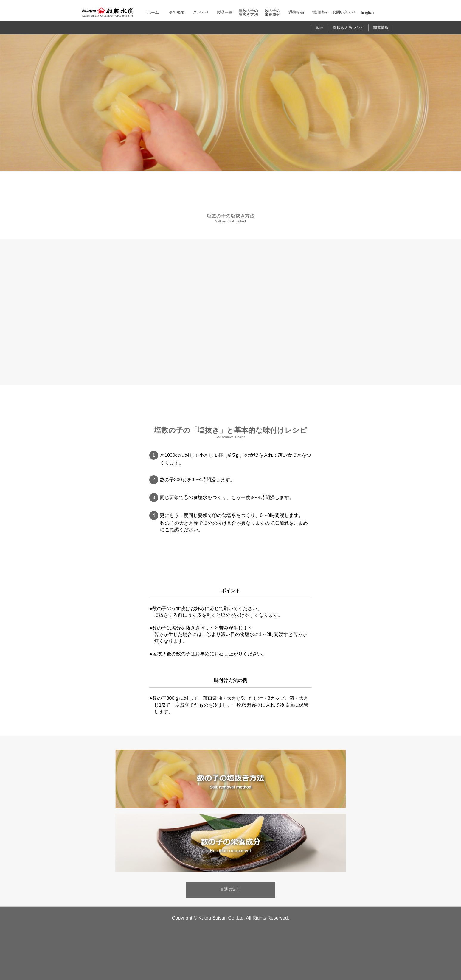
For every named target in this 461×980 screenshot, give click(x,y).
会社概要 (177, 12)
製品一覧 (225, 12)
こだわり (201, 12)
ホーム (153, 12)
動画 (320, 28)
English (368, 12)
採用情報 (320, 12)
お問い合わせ (344, 12)
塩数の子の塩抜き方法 (248, 13)
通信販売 (296, 12)
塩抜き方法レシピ (348, 28)
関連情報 (381, 28)
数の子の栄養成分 (272, 13)
